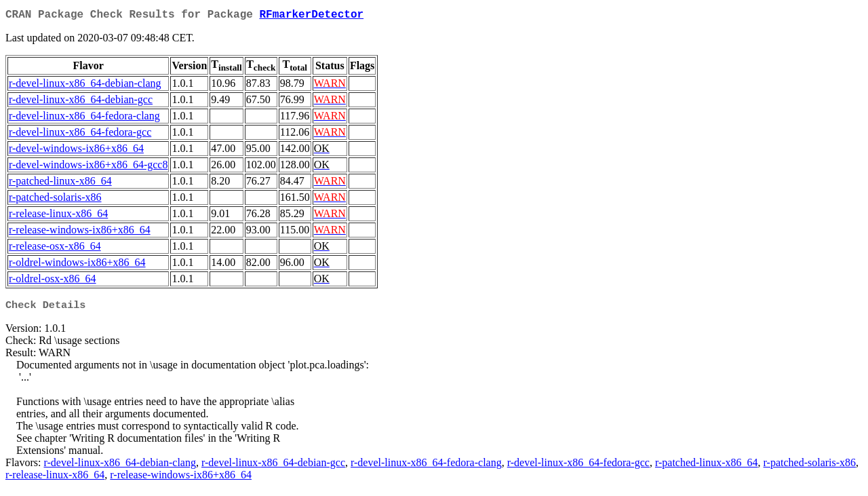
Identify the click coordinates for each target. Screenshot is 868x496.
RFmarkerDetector (311, 16)
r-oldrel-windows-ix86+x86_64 (77, 265)
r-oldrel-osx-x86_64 (53, 281)
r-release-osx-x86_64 (55, 249)
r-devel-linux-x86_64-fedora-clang (84, 118)
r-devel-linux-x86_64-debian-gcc (81, 102)
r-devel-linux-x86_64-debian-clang (85, 86)
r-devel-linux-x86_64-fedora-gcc (80, 135)
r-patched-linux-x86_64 (60, 184)
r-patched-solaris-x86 (55, 200)
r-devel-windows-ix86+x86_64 (76, 151)
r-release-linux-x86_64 (58, 216)
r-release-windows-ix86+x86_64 (80, 232)
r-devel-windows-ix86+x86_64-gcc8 (88, 167)
